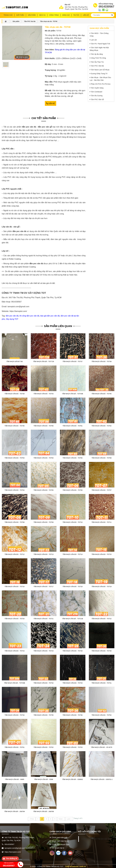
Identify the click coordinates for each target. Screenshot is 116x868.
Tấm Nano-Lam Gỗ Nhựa (100, 70)
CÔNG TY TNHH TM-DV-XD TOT (96, 838)
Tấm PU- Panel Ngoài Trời (100, 44)
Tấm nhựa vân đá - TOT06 (72, 489)
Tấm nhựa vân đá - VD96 (43, 779)
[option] (6, 65)
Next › (61, 818)
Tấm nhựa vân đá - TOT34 (14, 714)
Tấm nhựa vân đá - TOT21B (73, 618)
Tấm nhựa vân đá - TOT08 (14, 522)
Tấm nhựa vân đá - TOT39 (14, 393)
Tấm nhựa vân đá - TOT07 (102, 489)
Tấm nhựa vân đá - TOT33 (72, 682)
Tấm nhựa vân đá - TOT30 (102, 650)
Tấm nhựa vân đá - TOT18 (72, 586)
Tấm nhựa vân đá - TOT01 (14, 747)
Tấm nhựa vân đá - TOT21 (43, 618)
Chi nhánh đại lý (58, 847)
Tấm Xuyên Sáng (97, 88)
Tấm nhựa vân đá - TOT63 (14, 457)
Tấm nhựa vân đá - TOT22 (102, 618)
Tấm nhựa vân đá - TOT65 (72, 457)
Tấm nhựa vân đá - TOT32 (43, 682)
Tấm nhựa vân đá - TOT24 (43, 650)
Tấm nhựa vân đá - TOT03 (72, 747)
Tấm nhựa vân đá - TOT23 (14, 650)
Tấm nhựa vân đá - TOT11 (102, 522)
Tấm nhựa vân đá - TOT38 (102, 361)
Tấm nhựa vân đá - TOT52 (102, 714)
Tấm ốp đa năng (97, 54)
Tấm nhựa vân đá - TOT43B (73, 393)
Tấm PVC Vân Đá (97, 66)
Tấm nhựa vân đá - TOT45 (102, 393)
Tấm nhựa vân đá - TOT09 (43, 522)
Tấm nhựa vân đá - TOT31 (102, 682)
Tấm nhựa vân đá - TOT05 (43, 489)
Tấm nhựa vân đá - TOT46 (14, 425)
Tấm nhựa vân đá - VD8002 (73, 779)
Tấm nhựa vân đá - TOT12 (14, 554)
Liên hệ (51, 103)
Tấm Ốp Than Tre (97, 62)
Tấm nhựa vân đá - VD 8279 (102, 747)
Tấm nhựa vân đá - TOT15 (102, 554)
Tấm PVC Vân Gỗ (97, 99)
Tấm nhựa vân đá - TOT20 (14, 618)
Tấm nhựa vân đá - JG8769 (43, 811)
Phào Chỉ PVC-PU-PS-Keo (101, 84)
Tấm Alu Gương (97, 96)
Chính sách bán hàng (60, 840)
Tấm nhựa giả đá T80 (14, 361)
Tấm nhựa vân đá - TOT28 (72, 650)
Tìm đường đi (12, 858)
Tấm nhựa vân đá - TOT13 (43, 554)
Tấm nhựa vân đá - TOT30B (14, 682)
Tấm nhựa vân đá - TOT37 (72, 361)
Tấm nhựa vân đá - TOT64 (43, 457)
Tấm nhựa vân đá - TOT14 (72, 554)
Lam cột (94, 40)
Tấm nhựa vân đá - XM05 (14, 779)
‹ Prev (32, 818)
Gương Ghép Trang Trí (99, 74)
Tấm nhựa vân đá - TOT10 (72, 522)
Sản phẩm (32, 15)
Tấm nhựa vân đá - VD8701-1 (102, 779)
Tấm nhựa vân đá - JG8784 (14, 811)
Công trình (54, 15)
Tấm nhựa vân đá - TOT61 (72, 425)
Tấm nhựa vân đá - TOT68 (102, 457)
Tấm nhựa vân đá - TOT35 (43, 714)
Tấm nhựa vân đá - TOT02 (43, 747)
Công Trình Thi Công (98, 58)
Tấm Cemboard (96, 92)
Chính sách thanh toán (61, 844)
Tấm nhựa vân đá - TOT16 (14, 586)
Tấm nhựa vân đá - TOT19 (102, 586)
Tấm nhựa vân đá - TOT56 (43, 425)
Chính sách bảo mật (60, 837)
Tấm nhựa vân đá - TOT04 (14, 489)
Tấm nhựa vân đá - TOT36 (72, 714)
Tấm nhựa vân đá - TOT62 (102, 425)
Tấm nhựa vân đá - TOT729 (43, 361)
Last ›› (69, 818)
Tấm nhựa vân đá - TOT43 (43, 393)
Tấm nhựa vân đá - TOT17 (43, 586)
